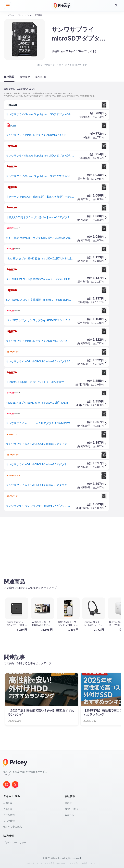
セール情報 (9, 814)
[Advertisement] (62, 544)
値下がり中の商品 (12, 826)
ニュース (69, 814)
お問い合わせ (72, 808)
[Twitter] (15, 784)
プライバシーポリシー (15, 842)
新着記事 (8, 802)
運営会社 (69, 802)
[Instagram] (7, 784)
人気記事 (8, 808)
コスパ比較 (9, 820)
